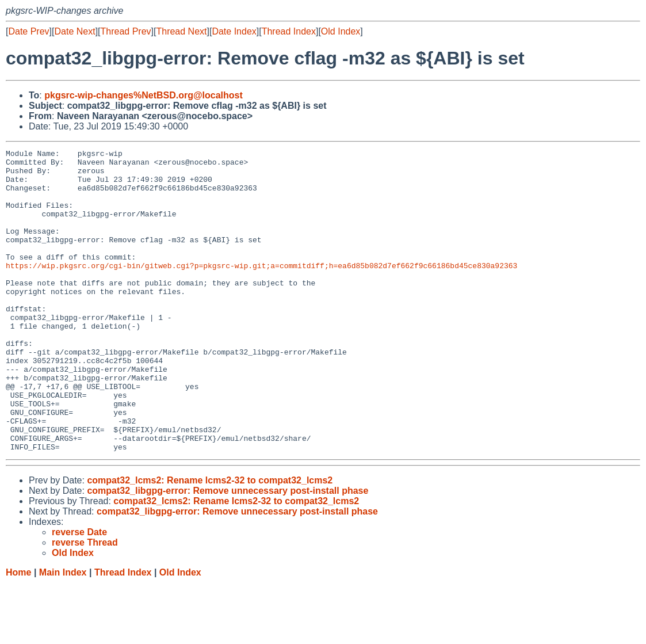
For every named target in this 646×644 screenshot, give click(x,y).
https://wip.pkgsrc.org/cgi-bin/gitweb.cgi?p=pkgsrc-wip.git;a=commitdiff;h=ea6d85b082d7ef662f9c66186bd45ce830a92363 (261, 289)
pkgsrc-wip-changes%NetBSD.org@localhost (144, 95)
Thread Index (289, 31)
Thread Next (181, 31)
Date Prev (28, 31)
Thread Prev (126, 31)
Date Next (74, 31)
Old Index (341, 31)
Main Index (63, 633)
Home (18, 633)
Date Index (234, 31)
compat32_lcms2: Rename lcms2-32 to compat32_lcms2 (210, 541)
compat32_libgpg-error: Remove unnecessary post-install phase (228, 551)
